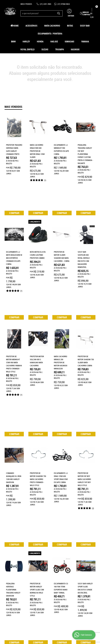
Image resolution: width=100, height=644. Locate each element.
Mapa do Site (10, 570)
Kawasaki (69, 41)
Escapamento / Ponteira (50, 34)
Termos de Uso (35, 570)
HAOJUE (54, 41)
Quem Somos (10, 567)
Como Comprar (35, 564)
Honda (40, 41)
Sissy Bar (85, 26)
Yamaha (85, 41)
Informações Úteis (36, 559)
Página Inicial (11, 564)
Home (16, 26)
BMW (13, 41)
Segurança (33, 573)
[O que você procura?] (59, 13)
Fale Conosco (10, 573)
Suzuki (45, 49)
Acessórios (31, 26)
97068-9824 (64, 4)
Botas (70, 26)
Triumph (60, 49)
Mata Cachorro (52, 26)
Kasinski (75, 49)
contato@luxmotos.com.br (64, 579)
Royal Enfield (27, 49)
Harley (26, 41)
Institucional (10, 559)
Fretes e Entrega (36, 567)
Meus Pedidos (26, 4)
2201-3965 (45, 4)
